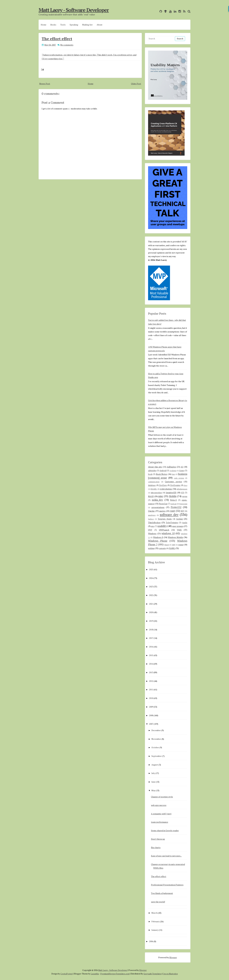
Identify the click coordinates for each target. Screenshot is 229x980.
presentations (158, 507)
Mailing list (87, 25)
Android (163, 471)
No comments (67, 45)
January (155, 930)
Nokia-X (173, 500)
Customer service (174, 482)
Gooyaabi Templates (153, 974)
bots (173, 474)
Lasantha (95, 974)
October (155, 747)
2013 (151, 672)
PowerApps (183, 504)
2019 (151, 621)
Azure (182, 471)
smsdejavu (152, 515)
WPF (174, 545)
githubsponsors (182, 489)
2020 (151, 612)
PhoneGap (163, 504)
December (156, 730)
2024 (151, 578)
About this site (155, 467)
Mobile (173, 496)
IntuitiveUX (171, 492)
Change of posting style (162, 797)
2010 (151, 698)
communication (154, 482)
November (156, 739)
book (150, 474)
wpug (181, 545)
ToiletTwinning (172, 523)
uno (153, 526)
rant (173, 511)
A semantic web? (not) (161, 814)
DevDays (163, 485)
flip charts (156, 847)
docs (186, 485)
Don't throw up (158, 839)
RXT (182, 511)
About (100, 25)
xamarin (162, 548)
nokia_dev (157, 500)
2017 (151, 638)
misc (161, 496)
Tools (63, 25)
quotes (162, 511)
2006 (151, 941)
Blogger (173, 957)
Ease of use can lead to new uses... (166, 856)
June (153, 782)
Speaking (74, 25)
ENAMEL (154, 489)
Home (44, 25)
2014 (151, 664)
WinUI (167, 545)
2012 (151, 681)
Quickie (151, 511)
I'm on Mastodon (170, 974)
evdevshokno (166, 489)
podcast (174, 504)
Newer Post (45, 84)
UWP (150, 530)
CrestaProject (67, 974)
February (156, 921)
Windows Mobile (175, 537)
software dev (169, 515)
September (157, 756)
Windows (152, 533)
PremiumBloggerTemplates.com (115, 974)
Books (53, 25)
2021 (151, 604)
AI (182, 467)
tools (185, 522)
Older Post (136, 84)
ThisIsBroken (154, 522)
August (155, 765)
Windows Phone (158, 541)
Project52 (176, 507)
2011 (151, 689)
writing (151, 548)
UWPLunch (164, 530)
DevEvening (175, 485)
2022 (151, 595)
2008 (151, 715)
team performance (160, 822)
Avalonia (173, 471)
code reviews (179, 478)
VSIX (179, 530)
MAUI (151, 496)
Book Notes (162, 474)
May (153, 790)
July (153, 773)
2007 (151, 724)
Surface (151, 519)
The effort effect (57, 39)
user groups (178, 526)
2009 (151, 707)
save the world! (158, 902)
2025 (151, 569)
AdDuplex (171, 467)
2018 (151, 630)
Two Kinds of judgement (162, 893)
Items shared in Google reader (165, 830)
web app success (159, 805)
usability (162, 526)
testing (180, 519)
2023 (151, 587)
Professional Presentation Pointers (167, 885)
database (152, 485)
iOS (183, 493)
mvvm (185, 496)
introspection (156, 493)
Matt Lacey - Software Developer (74, 10)
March (154, 913)
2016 (151, 647)
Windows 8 (158, 537)
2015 (151, 655)
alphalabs (152, 471)
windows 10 (168, 533)
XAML (172, 548)
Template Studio (165, 519)
